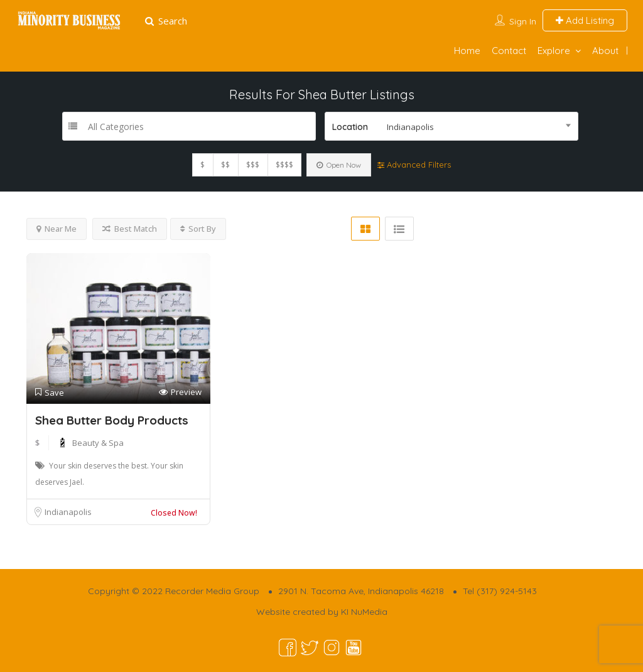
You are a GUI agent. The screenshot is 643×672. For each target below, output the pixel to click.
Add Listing (585, 20)
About (605, 51)
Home (467, 51)
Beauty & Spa (98, 443)
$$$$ (284, 165)
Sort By (198, 229)
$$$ (253, 165)
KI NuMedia (364, 612)
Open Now (339, 165)
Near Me (57, 229)
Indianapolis (68, 512)
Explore (554, 51)
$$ (225, 165)
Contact (509, 51)
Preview (180, 392)
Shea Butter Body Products (112, 420)
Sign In (523, 21)
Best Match (130, 229)
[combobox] (451, 126)
